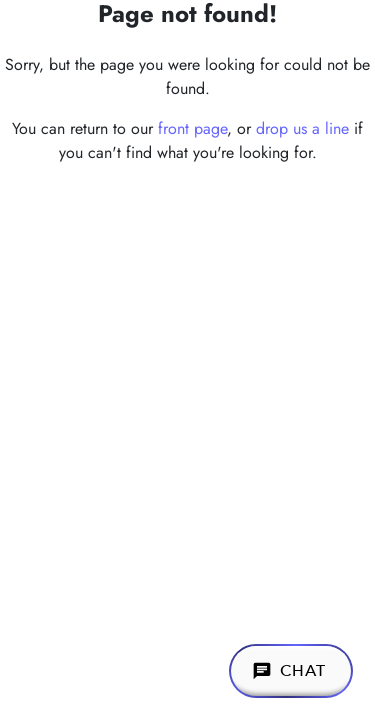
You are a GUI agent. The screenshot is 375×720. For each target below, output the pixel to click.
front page (192, 128)
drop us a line (302, 128)
